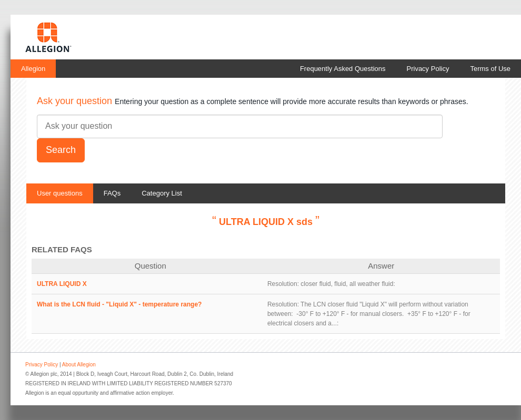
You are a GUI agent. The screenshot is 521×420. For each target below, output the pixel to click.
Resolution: (283, 284)
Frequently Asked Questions (343, 69)
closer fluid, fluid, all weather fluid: (348, 284)
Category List (162, 193)
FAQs (112, 193)
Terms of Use (490, 69)
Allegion (33, 69)
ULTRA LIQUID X (62, 284)
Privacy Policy (428, 69)
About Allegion (79, 365)
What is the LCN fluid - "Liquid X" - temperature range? (119, 304)
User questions (60, 193)
